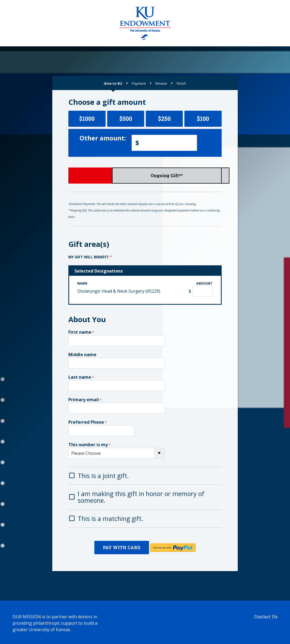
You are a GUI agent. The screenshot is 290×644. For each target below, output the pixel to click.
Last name (81, 377)
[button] (145, 475)
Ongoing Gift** (196, 175)
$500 (126, 119)
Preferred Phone (87, 422)
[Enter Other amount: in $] (164, 143)
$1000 (87, 119)
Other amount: (104, 138)
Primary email (85, 400)
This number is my (89, 445)
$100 (203, 119)
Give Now (94, 175)
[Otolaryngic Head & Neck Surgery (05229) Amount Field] (202, 291)
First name (81, 332)
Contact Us (266, 615)
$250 (164, 119)
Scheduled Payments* (145, 175)
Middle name (82, 355)
